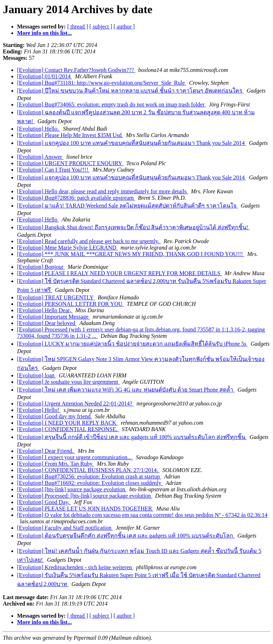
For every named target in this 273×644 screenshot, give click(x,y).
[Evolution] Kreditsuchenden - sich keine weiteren (75, 567)
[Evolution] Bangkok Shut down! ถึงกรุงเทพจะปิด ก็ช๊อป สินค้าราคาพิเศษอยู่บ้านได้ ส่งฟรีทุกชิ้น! (133, 227)
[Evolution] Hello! (39, 410)
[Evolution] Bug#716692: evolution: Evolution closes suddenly (90, 483)
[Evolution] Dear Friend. (46, 451)
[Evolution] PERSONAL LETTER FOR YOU (71, 304)
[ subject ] (101, 27)
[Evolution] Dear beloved (47, 323)
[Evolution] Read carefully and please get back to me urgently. (89, 241)
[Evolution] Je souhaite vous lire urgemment (68, 382)
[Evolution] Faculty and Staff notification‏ (65, 528)
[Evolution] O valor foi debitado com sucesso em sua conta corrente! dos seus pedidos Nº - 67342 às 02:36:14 (142, 515)
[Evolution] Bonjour (41, 267)
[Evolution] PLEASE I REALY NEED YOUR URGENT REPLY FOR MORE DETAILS (119, 273)
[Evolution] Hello (38, 219)
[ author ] (124, 27)
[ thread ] (78, 27)
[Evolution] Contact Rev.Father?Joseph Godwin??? (76, 70)
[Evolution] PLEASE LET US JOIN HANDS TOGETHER (85, 509)
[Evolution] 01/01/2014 (45, 76)
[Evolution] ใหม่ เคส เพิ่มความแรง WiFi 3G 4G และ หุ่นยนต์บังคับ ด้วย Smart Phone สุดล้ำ (126, 390)
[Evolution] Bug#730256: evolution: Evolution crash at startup (89, 477)
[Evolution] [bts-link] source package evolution (72, 489)
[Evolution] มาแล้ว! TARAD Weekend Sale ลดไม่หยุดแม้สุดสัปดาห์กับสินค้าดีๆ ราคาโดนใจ (127, 206)
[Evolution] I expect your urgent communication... (75, 457)
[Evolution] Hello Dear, (45, 310)
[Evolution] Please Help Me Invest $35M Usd (70, 135)
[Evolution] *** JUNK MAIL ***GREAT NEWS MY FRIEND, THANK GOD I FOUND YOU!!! (131, 254)
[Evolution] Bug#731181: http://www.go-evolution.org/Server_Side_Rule (102, 83)
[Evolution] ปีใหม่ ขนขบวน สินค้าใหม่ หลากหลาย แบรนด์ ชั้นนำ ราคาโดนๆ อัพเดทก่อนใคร (130, 91)
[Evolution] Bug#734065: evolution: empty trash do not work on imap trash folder (111, 104)
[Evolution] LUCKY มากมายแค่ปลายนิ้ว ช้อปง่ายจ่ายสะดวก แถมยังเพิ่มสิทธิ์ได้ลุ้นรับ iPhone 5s (132, 344)
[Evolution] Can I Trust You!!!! (53, 170)
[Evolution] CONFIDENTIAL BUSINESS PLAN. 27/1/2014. (88, 470)
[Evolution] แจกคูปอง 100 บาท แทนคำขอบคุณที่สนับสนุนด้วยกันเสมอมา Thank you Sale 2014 (132, 143)
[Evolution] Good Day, (44, 502)
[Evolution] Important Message (53, 317)
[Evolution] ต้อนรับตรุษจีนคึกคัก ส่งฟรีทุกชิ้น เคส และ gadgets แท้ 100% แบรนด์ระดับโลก (126, 536)
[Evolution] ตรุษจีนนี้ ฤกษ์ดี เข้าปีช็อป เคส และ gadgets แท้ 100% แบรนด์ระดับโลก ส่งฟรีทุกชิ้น (132, 437)
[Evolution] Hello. (39, 129)
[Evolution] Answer (40, 157)
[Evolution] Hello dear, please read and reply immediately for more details (103, 191)
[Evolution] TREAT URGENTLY (56, 297)
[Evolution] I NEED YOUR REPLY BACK (67, 423)
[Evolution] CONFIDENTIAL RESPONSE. (68, 429)
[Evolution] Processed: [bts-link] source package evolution (85, 496)
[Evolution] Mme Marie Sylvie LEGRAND (67, 248)
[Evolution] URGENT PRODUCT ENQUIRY (70, 163)
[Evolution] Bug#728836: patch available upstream (76, 198)
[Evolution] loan (36, 375)
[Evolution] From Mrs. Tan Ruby (55, 464)
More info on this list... (44, 33)
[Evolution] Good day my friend (55, 416)
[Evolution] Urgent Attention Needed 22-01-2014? (75, 404)
